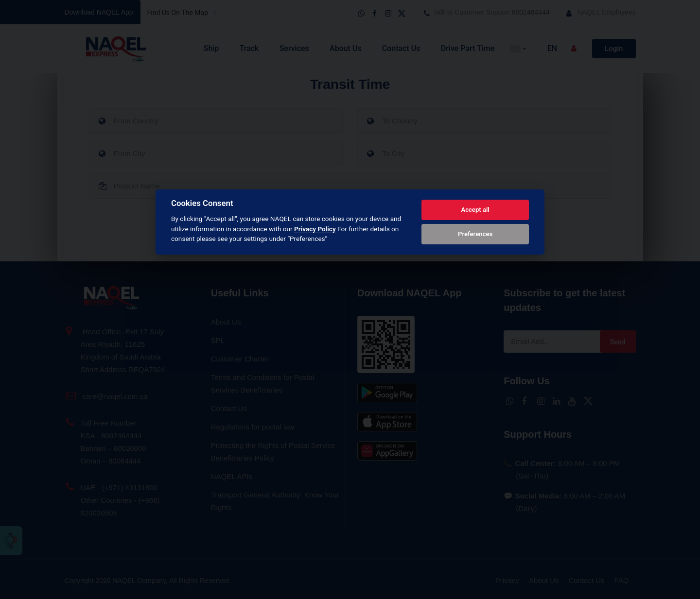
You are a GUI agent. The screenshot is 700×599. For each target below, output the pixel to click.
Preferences (475, 234)
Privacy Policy (315, 229)
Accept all (475, 210)
